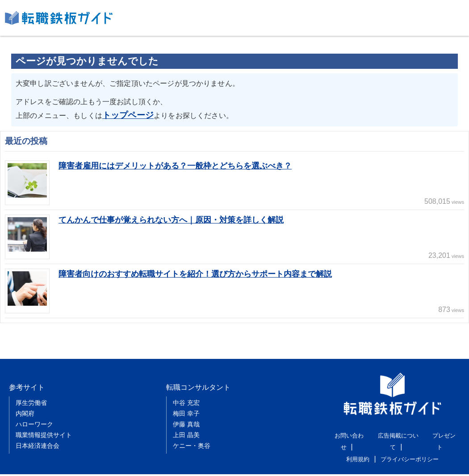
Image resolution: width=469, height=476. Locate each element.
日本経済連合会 (38, 437)
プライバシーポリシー (409, 445)
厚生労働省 (31, 394)
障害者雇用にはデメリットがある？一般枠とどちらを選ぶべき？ (182, 163)
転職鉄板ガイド (59, 18)
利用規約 (360, 445)
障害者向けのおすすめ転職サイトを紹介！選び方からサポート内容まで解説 (203, 272)
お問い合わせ (347, 434)
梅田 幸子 (186, 404)
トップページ (124, 114)
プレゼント (441, 434)
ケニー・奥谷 (192, 437)
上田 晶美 (186, 426)
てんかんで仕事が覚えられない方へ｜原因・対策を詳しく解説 (177, 217)
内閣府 (25, 404)
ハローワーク (34, 415)
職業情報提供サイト (44, 426)
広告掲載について (395, 434)
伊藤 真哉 (186, 415)
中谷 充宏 (186, 394)
